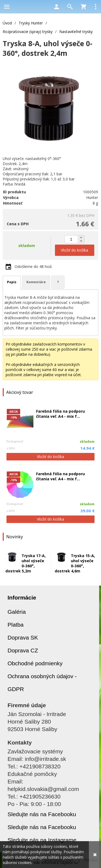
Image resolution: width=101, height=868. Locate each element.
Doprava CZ (23, 650)
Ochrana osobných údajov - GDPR (42, 683)
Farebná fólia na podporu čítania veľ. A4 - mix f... (60, 414)
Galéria (17, 612)
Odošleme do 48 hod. (33, 266)
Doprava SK (23, 638)
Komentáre (36, 282)
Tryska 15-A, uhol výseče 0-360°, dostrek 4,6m (75, 563)
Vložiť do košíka (50, 457)
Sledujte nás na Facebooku (42, 814)
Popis (12, 282)
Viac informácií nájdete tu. (56, 862)
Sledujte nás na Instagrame (42, 840)
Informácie (22, 598)
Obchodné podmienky (35, 663)
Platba (16, 625)
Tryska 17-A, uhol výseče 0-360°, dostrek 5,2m (26, 563)
